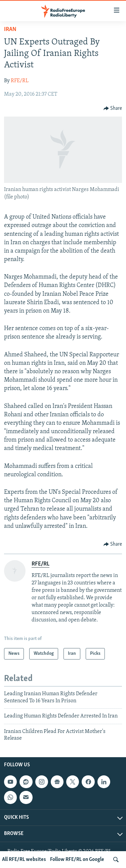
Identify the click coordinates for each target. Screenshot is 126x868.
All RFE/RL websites (24, 860)
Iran (10, 29)
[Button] (113, 108)
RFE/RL (20, 81)
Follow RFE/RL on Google (77, 860)
